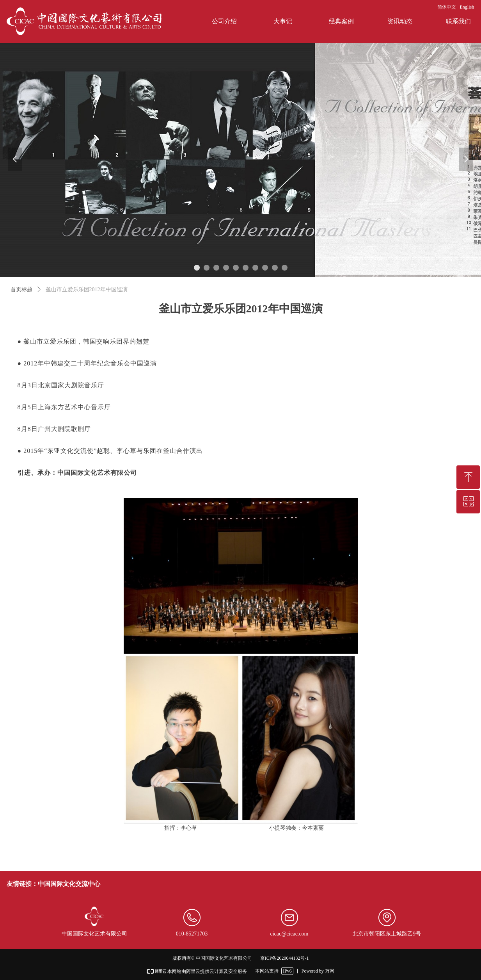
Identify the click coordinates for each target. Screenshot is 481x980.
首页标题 (21, 290)
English (467, 7)
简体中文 (447, 7)
